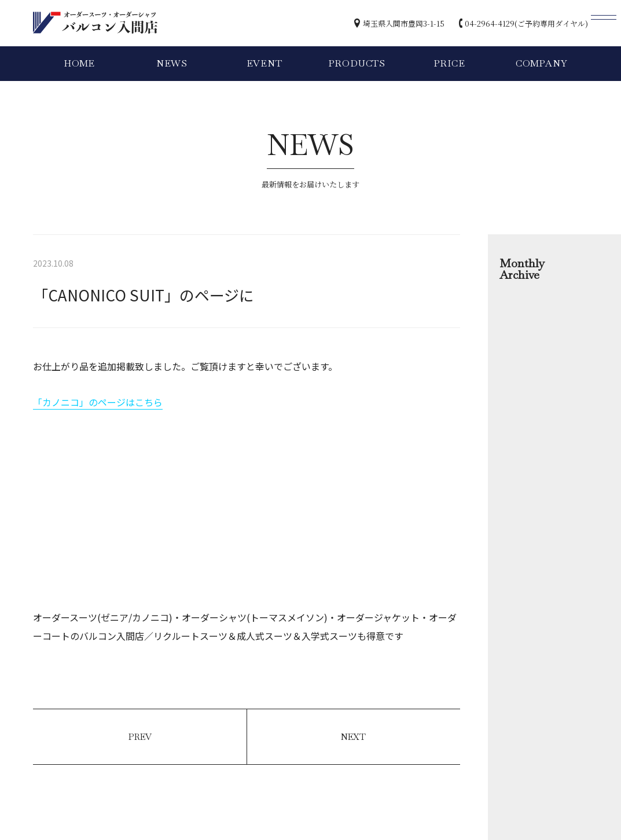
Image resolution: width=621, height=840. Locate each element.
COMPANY (542, 63)
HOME (79, 63)
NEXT (353, 737)
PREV (140, 737)
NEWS (172, 63)
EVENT (264, 63)
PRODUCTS (357, 63)
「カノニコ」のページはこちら (98, 402)
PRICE (449, 63)
